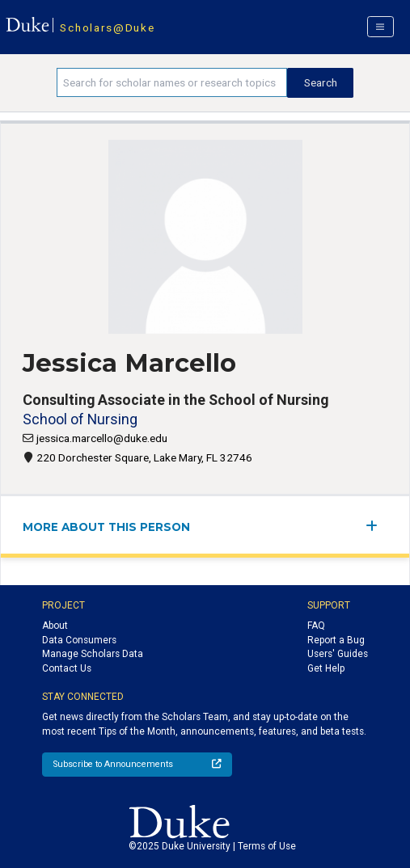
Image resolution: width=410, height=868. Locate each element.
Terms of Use (267, 846)
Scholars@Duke (107, 27)
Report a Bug (336, 640)
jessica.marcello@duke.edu (102, 438)
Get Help (326, 668)
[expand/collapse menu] (376, 526)
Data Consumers (79, 640)
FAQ (316, 626)
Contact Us (67, 668)
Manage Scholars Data (93, 654)
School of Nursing (80, 419)
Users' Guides (338, 654)
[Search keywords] (172, 82)
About (55, 626)
